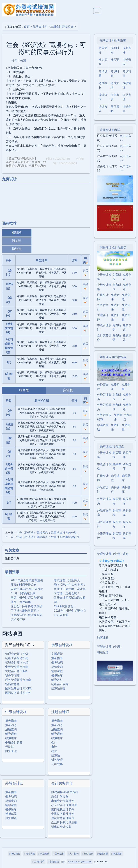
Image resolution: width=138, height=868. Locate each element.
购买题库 (127, 455)
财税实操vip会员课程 (65, 792)
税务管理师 (12, 675)
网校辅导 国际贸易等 (113, 357)
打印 (14, 60)
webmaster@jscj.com (80, 862)
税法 (54, 751)
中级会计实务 (14, 742)
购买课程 (117, 455)
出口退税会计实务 (63, 809)
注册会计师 (40, 26)
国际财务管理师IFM (18, 693)
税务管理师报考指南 (18, 680)
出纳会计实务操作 (63, 801)
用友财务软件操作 (63, 818)
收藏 (23, 60)
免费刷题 (127, 277)
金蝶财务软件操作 (63, 814)
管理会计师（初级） (18, 654)
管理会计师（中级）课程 (113, 554)
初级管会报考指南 (17, 658)
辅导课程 (57, 671)
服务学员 (11, 818)
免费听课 (117, 277)
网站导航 (29, 854)
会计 (54, 742)
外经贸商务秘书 (104, 417)
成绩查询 (57, 667)
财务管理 (11, 751)
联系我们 (117, 854)
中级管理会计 (104, 327)
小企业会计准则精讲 (64, 805)
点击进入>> (126, 138)
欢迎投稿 (44, 854)
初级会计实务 (60, 684)
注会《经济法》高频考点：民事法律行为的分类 (47, 533)
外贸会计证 (14, 783)
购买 (85, 272)
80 (74, 413)
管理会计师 (103, 317)
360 (74, 516)
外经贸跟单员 (104, 407)
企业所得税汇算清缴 (64, 822)
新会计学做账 (60, 796)
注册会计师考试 (110, 130)
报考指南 (57, 658)
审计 (54, 747)
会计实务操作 (62, 783)
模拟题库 (57, 675)
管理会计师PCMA (16, 671)
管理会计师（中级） (18, 662)
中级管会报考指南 (17, 667)
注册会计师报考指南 (113, 40)
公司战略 (57, 764)
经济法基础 (58, 688)
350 (74, 272)
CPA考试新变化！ (65, 606)
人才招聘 (73, 854)
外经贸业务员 (104, 397)
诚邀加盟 (102, 854)
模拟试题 (11, 814)
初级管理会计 (104, 524)
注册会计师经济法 (62, 26)
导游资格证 (103, 427)
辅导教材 (57, 680)
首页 (27, 26)
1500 (74, 376)
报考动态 (57, 662)
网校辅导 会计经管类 (113, 247)
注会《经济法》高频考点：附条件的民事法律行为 (48, 537)
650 (74, 362)
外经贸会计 (103, 307)
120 (74, 503)
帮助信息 (88, 854)
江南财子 (38, 862)
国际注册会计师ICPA (18, 688)
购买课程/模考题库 (112, 447)
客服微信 (53, 862)
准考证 (115, 60)
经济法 (10, 747)
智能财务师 (12, 684)
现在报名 (103, 652)
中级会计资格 (16, 712)
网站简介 (15, 854)
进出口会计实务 (61, 827)
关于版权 (58, 854)
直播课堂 (57, 654)
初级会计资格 (62, 645)
